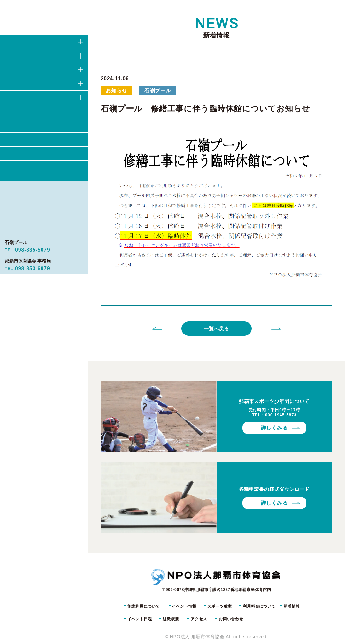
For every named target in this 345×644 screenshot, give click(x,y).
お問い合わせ (49, 171)
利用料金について (259, 606)
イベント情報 (184, 606)
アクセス (199, 619)
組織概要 (171, 619)
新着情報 (292, 606)
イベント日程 (140, 619)
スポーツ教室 (220, 606)
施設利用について (144, 606)
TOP (103, 8)
